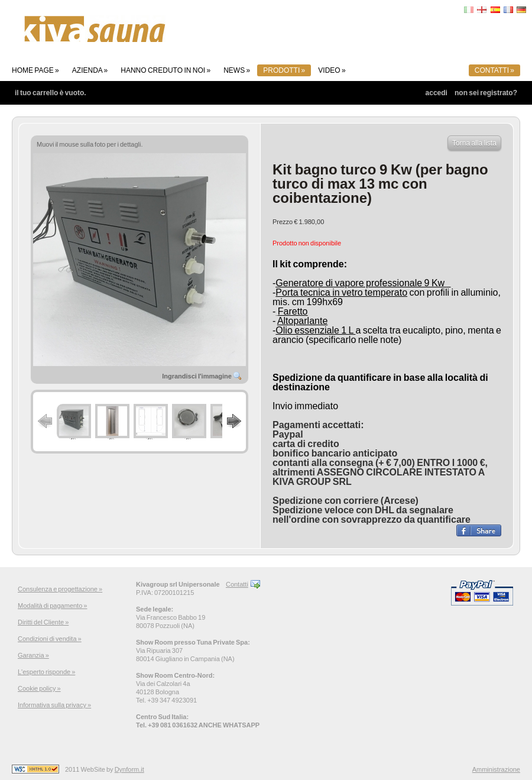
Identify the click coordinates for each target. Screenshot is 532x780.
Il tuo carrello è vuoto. (51, 93)
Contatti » (494, 70)
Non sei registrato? (486, 93)
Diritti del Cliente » (43, 622)
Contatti (237, 584)
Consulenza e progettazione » (60, 589)
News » (237, 70)
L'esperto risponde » (46, 672)
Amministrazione (496, 769)
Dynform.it (129, 769)
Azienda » (90, 70)
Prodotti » (284, 70)
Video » (332, 70)
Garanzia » (33, 655)
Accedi (437, 93)
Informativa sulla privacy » (54, 705)
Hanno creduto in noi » (166, 70)
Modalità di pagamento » (52, 606)
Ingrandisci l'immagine (202, 376)
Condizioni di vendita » (50, 639)
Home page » (35, 70)
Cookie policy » (39, 688)
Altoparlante (302, 321)
